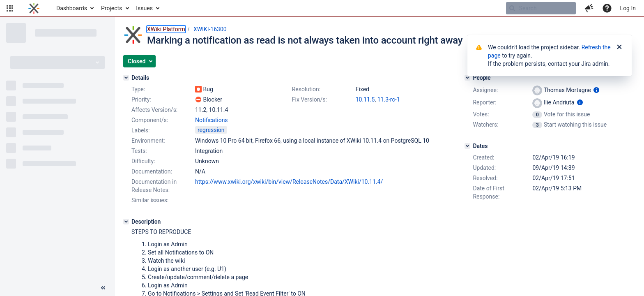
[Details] (126, 78)
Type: (138, 89)
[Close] (619, 47)
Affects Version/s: (154, 110)
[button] (10, 8)
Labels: (140, 130)
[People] (467, 78)
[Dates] (467, 146)
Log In (628, 8)
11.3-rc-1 (389, 99)
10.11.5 (365, 99)
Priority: (141, 99)
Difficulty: (143, 161)
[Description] (126, 222)
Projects (112, 8)
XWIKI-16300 (210, 29)
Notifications (212, 120)
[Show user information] (596, 90)
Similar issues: (150, 200)
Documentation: (152, 171)
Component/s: (150, 120)
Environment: (148, 141)
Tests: (139, 151)
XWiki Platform (166, 29)
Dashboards (72, 8)
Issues (144, 8)
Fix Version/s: (309, 99)
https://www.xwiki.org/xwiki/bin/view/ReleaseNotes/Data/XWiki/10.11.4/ (289, 182)
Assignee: (485, 90)
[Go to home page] (34, 8)
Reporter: (484, 102)
